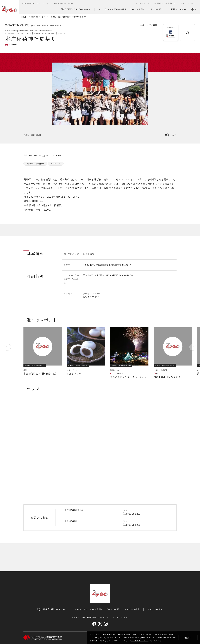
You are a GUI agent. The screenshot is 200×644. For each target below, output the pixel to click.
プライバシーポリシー (189, 3)
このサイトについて (140, 641)
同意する (188, 638)
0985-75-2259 (133, 514)
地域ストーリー (179, 9)
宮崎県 (53, 17)
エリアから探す (156, 9)
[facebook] (94, 624)
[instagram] (106, 624)
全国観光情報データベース (76, 9)
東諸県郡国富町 (64, 17)
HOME (24, 17)
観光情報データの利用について (166, 3)
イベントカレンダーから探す (112, 9)
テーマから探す (137, 9)
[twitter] (100, 624)
